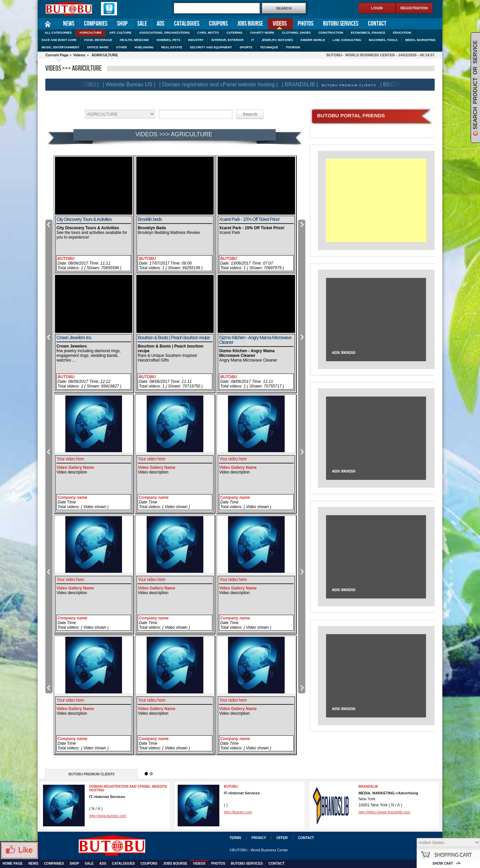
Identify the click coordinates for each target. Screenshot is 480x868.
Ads (160, 24)
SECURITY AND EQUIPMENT (211, 47)
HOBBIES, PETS (169, 40)
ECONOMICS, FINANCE (368, 33)
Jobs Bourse (250, 24)
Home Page (48, 24)
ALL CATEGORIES (58, 33)
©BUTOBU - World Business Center (259, 850)
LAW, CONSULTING (347, 40)
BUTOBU (66, 259)
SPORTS (246, 47)
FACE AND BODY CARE (59, 40)
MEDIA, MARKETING (420, 40)
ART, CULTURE (120, 33)
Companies (96, 24)
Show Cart (443, 864)
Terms (235, 838)
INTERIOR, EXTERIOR (227, 40)
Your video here (70, 459)
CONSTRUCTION (331, 33)
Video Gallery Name (75, 467)
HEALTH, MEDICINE (134, 40)
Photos (305, 24)
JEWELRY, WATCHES (277, 40)
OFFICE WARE (98, 47)
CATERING (235, 33)
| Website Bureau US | (132, 84)
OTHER (121, 47)
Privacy (259, 838)
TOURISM (293, 47)
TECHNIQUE (269, 47)
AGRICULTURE (90, 33)
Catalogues (187, 24)
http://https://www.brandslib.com (384, 812)
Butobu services (341, 24)
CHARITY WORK (262, 33)
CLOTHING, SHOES (296, 33)
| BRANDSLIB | (303, 84)
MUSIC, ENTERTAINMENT (61, 47)
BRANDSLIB (368, 787)
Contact (377, 24)
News (69, 24)
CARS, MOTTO (208, 33)
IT (253, 40)
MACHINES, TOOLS (383, 40)
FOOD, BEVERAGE (98, 40)
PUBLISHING (144, 47)
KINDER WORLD (313, 40)
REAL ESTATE (172, 47)
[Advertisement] (376, 201)
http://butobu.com (238, 812)
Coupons (218, 24)
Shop (122, 24)
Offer (282, 838)
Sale (142, 24)
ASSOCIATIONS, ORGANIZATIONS (164, 33)
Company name (72, 497)
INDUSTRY (196, 40)
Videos (277, 23)
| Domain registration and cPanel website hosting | (222, 84)
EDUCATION (402, 33)
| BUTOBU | (88, 84)
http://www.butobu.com (107, 816)
